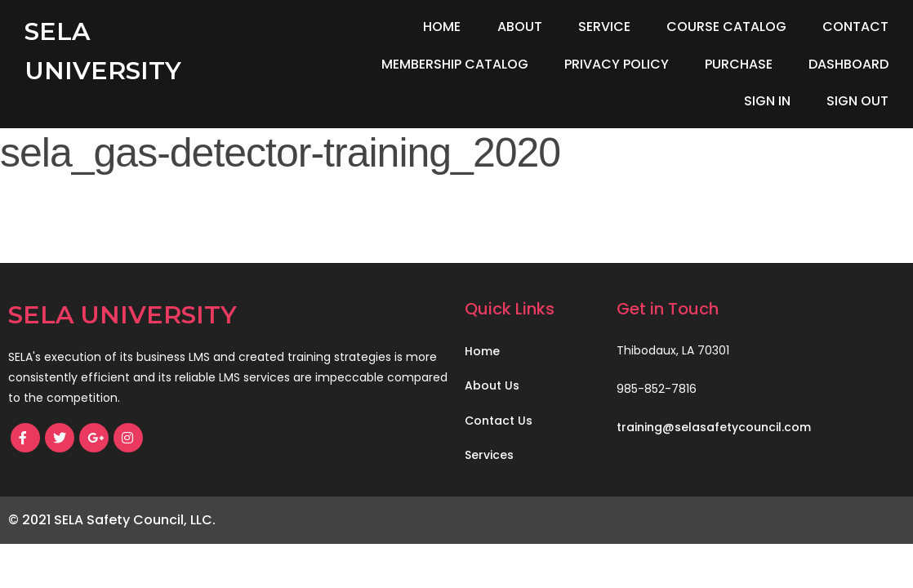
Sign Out (857, 101)
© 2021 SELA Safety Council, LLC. (112, 520)
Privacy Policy (617, 64)
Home (442, 27)
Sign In (767, 101)
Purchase (739, 64)
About (520, 27)
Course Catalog (726, 27)
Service (604, 27)
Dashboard (848, 64)
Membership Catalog (455, 64)
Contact (855, 27)
